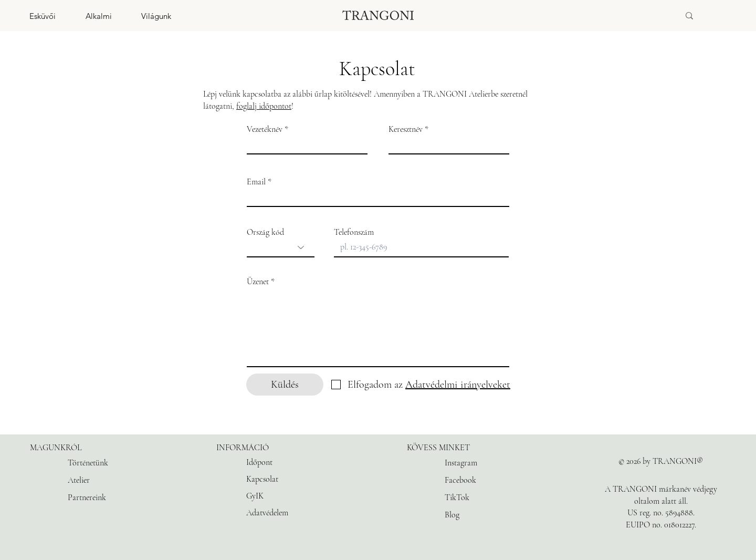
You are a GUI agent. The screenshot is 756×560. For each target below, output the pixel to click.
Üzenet (258, 282)
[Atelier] (91, 480)
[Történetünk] (91, 463)
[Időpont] (290, 462)
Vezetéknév (265, 129)
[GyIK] (290, 496)
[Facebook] (468, 480)
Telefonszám (354, 232)
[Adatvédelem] (290, 513)
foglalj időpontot (264, 106)
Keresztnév (406, 129)
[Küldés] (285, 385)
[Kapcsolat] (290, 479)
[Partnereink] (91, 497)
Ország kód (265, 232)
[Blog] (468, 515)
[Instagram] (468, 463)
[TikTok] (468, 497)
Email (256, 182)
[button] (28, 16)
